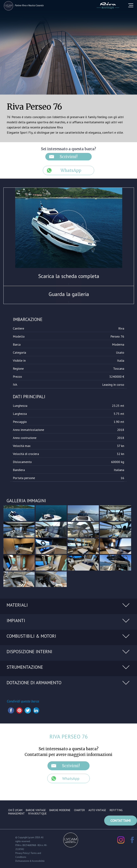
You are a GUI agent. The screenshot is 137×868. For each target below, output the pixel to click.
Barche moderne (60, 810)
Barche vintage (36, 810)
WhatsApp (71, 170)
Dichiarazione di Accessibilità (30, 861)
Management (17, 813)
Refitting (116, 810)
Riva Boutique (38, 813)
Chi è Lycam (15, 810)
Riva (24, 5)
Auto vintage (97, 810)
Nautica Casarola (36, 5)
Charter (79, 810)
